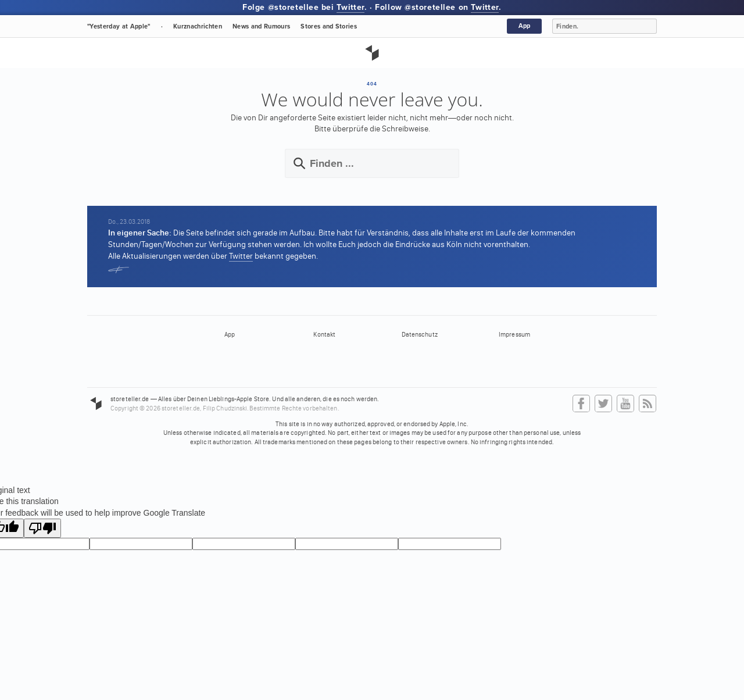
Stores (329, 26)
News (261, 26)
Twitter (350, 7)
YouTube (625, 404)
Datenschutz (420, 335)
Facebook (581, 404)
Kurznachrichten (198, 26)
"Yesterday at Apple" (119, 26)
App (525, 26)
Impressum (514, 335)
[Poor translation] (42, 528)
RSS (648, 404)
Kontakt (324, 335)
